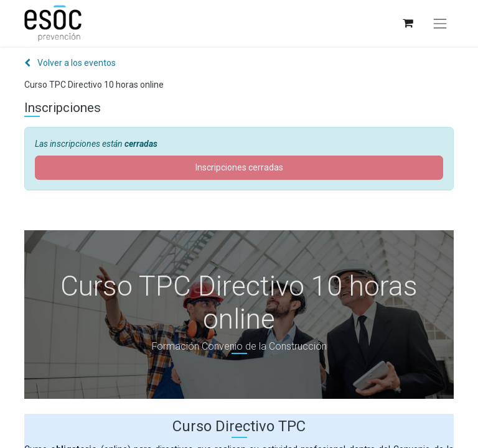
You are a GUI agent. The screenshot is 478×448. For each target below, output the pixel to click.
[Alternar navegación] (440, 24)
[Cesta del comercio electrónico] (407, 23)
